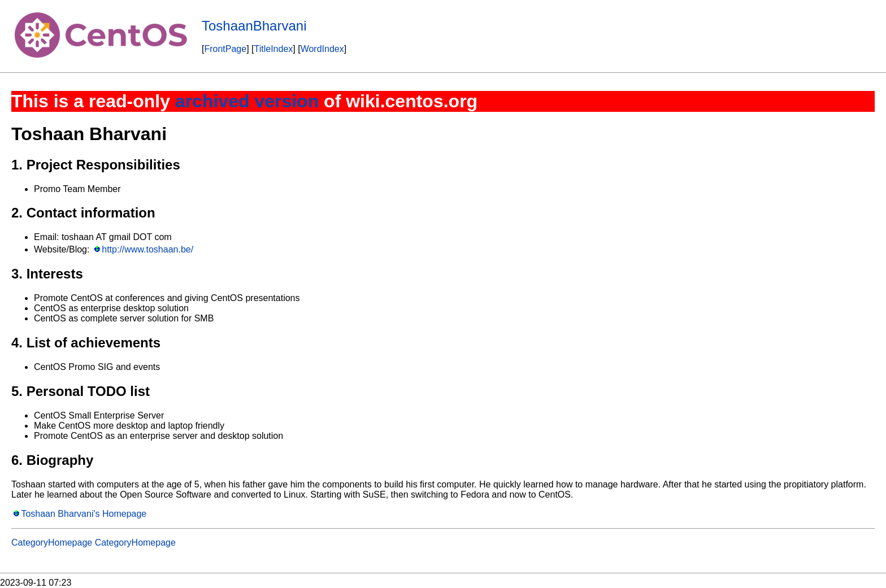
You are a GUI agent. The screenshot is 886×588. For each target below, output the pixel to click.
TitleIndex (274, 49)
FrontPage (225, 49)
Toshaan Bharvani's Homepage (84, 514)
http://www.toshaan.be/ (147, 249)
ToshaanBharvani (254, 26)
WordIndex (322, 49)
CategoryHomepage (52, 543)
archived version (247, 101)
